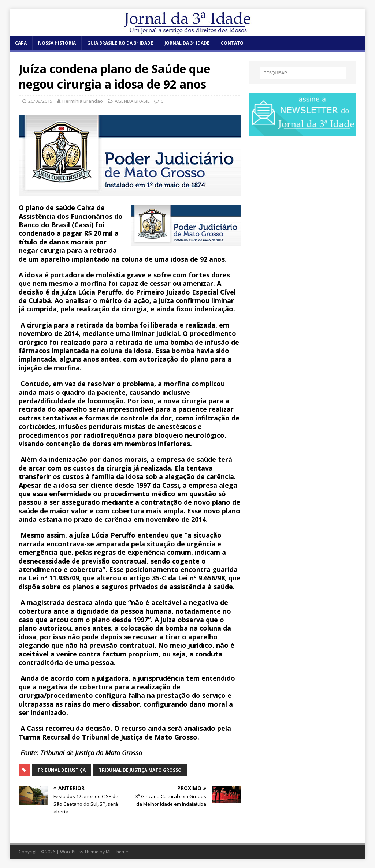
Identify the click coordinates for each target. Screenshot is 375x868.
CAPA (21, 43)
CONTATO (232, 43)
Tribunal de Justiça (62, 770)
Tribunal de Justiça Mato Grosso (140, 770)
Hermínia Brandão (83, 101)
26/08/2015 (40, 101)
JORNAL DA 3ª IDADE (187, 43)
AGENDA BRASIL (132, 101)
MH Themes (118, 852)
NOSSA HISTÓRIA (57, 43)
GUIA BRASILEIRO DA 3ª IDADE (120, 43)
